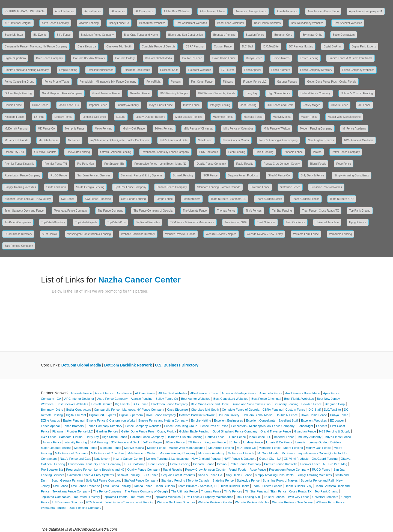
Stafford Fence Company (172, 187)
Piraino (317, 152)
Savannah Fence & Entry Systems (142, 175)
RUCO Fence (59, 175)
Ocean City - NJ (14, 152)
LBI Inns (39, 117)
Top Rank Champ (360, 211)
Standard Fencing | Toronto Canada (219, 187)
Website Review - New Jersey (265, 234)
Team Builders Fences (306, 199)
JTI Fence (364, 105)
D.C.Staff (248, 46)
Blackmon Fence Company (97, 35)
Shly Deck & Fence (312, 175)
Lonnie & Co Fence (94, 117)
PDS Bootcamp (209, 152)
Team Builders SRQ (342, 199)
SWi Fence (68, 199)
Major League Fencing (189, 117)
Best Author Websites (152, 23)
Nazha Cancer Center (236, 140)
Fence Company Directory (316, 70)
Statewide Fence (290, 187)
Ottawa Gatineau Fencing (116, 152)
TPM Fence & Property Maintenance (192, 222)
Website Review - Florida (180, 234)
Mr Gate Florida (48, 140)
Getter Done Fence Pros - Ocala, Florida (332, 82)
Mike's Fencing (164, 129)
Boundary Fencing (224, 35)
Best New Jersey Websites (307, 23)
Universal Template (327, 222)
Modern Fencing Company (316, 129)
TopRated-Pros (117, 222)
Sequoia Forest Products (243, 175)
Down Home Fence (224, 58)
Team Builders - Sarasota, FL (228, 199)
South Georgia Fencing (90, 187)
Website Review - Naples (221, 234)
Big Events (40, 35)
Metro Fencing (103, 129)
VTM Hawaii (50, 234)
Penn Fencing (237, 152)
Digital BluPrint (332, 46)
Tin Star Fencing (282, 211)
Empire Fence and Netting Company (27, 70)
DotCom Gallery (125, 58)
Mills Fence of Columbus (238, 129)
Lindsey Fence (63, 117)
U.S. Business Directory (177, 365)
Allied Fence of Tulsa (212, 11)
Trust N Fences (266, 222)
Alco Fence (118, 11)
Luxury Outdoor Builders (150, 117)
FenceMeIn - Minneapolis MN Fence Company (108, 82)
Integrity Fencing (220, 105)
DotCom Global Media (159, 58)
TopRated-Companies (18, 222)
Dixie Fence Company (49, 58)
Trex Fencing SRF (236, 222)
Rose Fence (344, 164)
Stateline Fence (260, 187)
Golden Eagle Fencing (18, 93)
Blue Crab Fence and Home (141, 35)
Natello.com (205, 140)
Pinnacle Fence (293, 152)
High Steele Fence (279, 93)
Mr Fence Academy (354, 129)
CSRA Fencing (195, 46)
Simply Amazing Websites (20, 187)
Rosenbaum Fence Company (22, 175)
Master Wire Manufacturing (344, 117)
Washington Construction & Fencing (89, 234)
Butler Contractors (344, 35)
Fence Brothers (281, 70)
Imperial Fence (98, 105)
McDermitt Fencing (16, 129)
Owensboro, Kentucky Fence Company (165, 152)
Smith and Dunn (56, 187)
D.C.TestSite (271, 46)
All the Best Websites (177, 11)
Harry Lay (251, 93)
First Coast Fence (202, 82)
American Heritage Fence (251, 11)
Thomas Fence (226, 211)
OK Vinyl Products (45, 152)
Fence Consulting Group (19, 82)
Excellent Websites (200, 70)
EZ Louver (228, 70)
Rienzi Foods (318, 164)
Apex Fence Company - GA (366, 11)
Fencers (176, 82)
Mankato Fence (253, 117)
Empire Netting (68, 70)
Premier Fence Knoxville (19, 164)
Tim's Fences (254, 211)
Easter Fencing (309, 58)
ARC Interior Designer (18, 23)
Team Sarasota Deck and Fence (24, 211)
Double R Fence (192, 58)
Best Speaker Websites (348, 23)
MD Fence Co (46, 129)
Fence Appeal (253, 70)
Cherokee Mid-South (119, 46)
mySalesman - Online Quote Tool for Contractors (120, 140)
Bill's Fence (64, 35)
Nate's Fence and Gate (174, 140)
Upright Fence (358, 222)
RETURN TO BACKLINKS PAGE (25, 11)
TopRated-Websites (148, 222)
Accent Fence (93, 11)
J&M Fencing (248, 105)
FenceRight (154, 82)
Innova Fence (191, 105)
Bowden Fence (255, 35)
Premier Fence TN (56, 164)
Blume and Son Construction (185, 35)
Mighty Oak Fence (134, 129)
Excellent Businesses (101, 70)
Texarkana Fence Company (71, 211)
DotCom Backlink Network (89, 58)
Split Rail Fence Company (130, 187)
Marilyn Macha (282, 117)
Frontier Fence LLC (255, 82)
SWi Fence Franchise (98, 199)
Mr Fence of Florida (17, 140)
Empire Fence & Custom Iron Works (350, 58)
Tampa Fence (164, 199)
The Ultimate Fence (195, 211)
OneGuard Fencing (78, 152)
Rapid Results (245, 164)
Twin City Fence (295, 222)
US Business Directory (18, 234)
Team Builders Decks (269, 199)
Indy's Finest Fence (161, 105)
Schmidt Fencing (183, 175)
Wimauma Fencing (340, 234)
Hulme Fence (40, 105)
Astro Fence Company (55, 23)
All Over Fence (144, 11)
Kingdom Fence (14, 117)
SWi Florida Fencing (133, 199)
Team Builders (192, 199)
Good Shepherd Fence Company (62, 93)
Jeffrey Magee (312, 105)
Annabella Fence (287, 11)
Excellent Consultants (137, 70)
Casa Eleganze (87, 46)
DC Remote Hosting (301, 46)
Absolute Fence (65, 11)
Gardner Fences (287, 82)
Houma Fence (13, 105)
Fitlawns (228, 82)
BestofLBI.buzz (14, 35)
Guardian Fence (140, 93)
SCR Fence (210, 175)
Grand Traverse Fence (106, 93)
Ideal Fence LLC (69, 105)
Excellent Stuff (169, 70)
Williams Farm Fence (306, 234)
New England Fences (321, 140)
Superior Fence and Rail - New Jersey (28, 199)
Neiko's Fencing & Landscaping (278, 140)
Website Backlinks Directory (138, 234)
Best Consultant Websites (191, 23)
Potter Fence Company (346, 152)
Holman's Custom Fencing (357, 93)
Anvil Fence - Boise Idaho (323, 11)
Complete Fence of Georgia (159, 46)
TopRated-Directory (53, 222)
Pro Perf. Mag (86, 164)
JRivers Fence (340, 105)
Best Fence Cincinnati (230, 23)
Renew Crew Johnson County (282, 164)
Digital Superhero (15, 58)
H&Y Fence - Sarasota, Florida (217, 93)
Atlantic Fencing (89, 23)
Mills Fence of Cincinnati (198, 129)
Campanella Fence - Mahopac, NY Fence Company (36, 46)
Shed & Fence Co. (279, 175)
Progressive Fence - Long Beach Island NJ (160, 164)
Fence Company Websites (358, 70)
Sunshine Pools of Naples (326, 187)
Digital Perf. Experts (364, 46)
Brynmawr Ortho (312, 35)
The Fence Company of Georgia (153, 211)
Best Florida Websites (267, 23)
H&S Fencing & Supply (174, 93)
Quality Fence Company (211, 164)
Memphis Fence (75, 129)
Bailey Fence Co (119, 23)
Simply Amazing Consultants (352, 175)
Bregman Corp (283, 35)
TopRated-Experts (86, 222)
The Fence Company (110, 211)
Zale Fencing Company (19, 246)
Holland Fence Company (315, 93)
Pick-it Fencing (264, 152)
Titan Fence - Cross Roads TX (321, 211)
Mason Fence (309, 117)
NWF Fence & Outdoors (359, 140)
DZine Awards (281, 58)
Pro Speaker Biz (114, 164)
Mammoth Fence (223, 117)
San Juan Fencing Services (94, 175)
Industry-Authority (128, 105)
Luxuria (121, 117)
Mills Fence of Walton (277, 129)
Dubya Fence (254, 58)
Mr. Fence (74, 140)
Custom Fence (223, 46)
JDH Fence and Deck (280, 105)
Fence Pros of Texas (57, 82)
